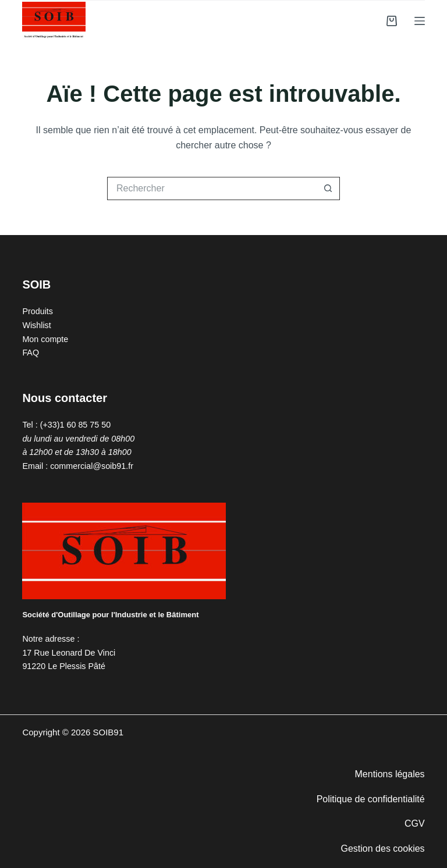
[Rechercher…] (212, 188)
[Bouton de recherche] (328, 188)
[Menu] (420, 21)
